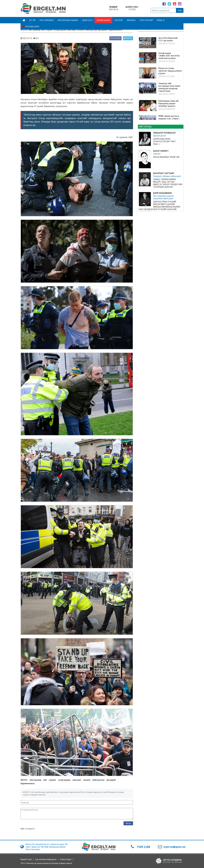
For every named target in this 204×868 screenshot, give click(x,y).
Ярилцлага (131, 20)
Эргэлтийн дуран (31, 27)
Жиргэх (128, 38)
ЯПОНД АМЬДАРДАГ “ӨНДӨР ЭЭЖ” (166, 157)
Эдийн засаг (87, 20)
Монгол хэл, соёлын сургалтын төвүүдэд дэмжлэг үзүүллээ (170, 71)
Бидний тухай (26, 859)
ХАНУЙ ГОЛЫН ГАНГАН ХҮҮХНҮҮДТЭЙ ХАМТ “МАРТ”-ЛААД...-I (165, 141)
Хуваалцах (115, 38)
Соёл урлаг (119, 20)
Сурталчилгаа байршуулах (46, 859)
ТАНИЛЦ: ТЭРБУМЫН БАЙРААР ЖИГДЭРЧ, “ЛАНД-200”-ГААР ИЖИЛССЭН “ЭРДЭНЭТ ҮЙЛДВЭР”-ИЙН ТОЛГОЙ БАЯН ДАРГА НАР (168, 183)
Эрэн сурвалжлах (47, 20)
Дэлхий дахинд (103, 20)
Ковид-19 (161, 20)
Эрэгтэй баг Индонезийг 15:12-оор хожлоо (168, 39)
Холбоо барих (66, 859)
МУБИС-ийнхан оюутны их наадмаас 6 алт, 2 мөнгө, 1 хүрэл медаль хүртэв (169, 119)
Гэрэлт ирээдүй (146, 20)
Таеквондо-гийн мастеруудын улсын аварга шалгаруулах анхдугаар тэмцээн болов (169, 87)
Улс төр (32, 20)
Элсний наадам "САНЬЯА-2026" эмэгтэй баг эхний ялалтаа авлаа (169, 56)
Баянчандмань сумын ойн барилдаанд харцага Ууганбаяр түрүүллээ (169, 103)
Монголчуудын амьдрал (68, 20)
